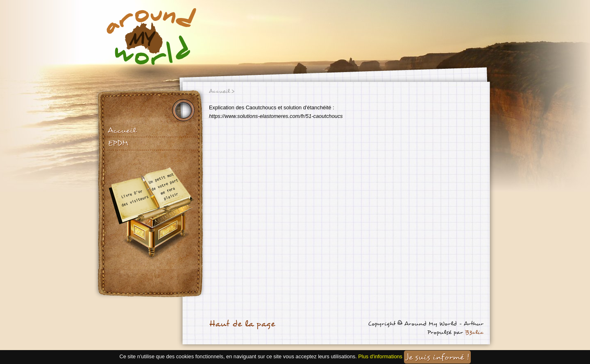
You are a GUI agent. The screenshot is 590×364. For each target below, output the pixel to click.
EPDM (118, 143)
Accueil (122, 130)
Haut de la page (242, 324)
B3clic (474, 332)
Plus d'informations (380, 357)
